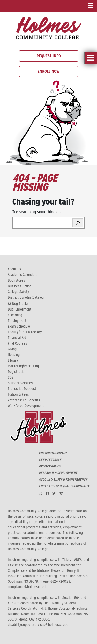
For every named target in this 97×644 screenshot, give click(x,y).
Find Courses (17, 344)
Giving (12, 349)
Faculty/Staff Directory (25, 332)
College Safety (18, 292)
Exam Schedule (19, 327)
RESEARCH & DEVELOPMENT (58, 473)
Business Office (20, 286)
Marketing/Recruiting (23, 366)
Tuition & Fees (18, 395)
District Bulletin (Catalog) (26, 298)
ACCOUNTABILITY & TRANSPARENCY (63, 480)
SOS (11, 378)
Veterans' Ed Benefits (24, 400)
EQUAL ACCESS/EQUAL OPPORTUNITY (64, 486)
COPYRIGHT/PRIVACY (53, 453)
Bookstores (16, 281)
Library (13, 361)
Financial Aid (17, 338)
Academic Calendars (23, 275)
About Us (14, 269)
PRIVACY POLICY (50, 466)
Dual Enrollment (20, 309)
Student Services (20, 383)
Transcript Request (22, 389)
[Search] (78, 223)
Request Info (49, 56)
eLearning (15, 315)
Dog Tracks (18, 304)
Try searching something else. (38, 212)
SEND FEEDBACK (50, 460)
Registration (17, 372)
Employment (17, 321)
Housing (14, 355)
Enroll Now (49, 71)
